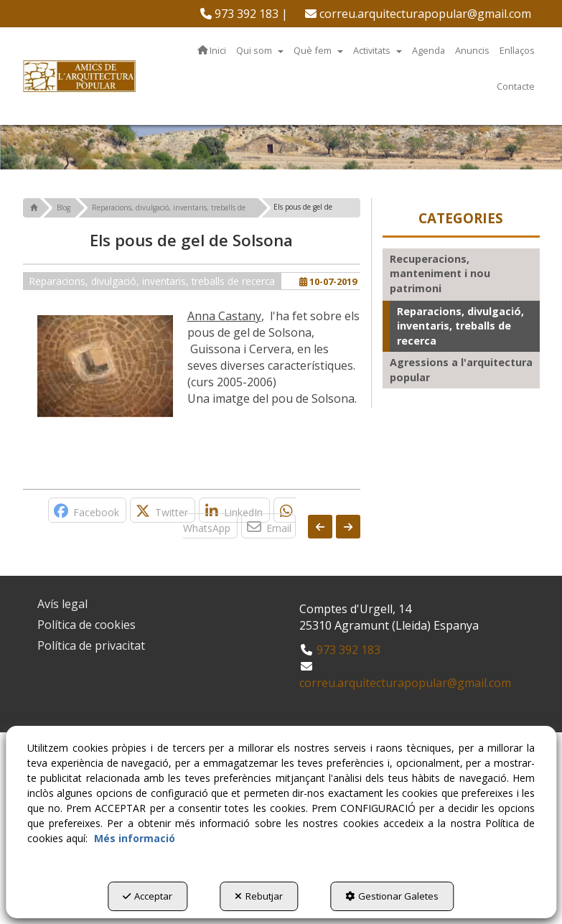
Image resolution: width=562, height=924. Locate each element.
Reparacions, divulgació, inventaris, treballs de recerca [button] (152, 281)
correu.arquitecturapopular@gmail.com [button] (418, 14)
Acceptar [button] (147, 896)
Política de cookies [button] (86, 625)
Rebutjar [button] (259, 896)
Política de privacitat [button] (91, 645)
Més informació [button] (135, 838)
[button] (244, 14)
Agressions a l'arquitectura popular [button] (461, 370)
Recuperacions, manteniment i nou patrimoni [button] (440, 274)
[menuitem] (244, 14)
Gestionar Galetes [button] (392, 896)
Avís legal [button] (62, 604)
